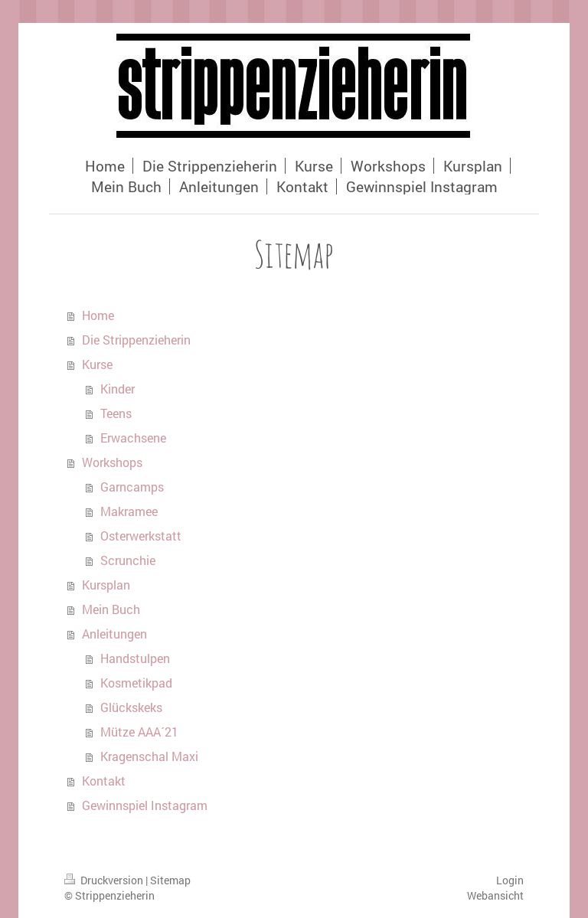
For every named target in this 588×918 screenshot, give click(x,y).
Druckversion (105, 880)
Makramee (129, 511)
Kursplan (106, 585)
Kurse (97, 364)
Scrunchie (128, 560)
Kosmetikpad (136, 683)
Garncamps (132, 487)
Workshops (112, 462)
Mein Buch (111, 609)
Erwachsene (133, 438)
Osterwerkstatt (141, 536)
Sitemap (170, 880)
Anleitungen (114, 634)
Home (98, 315)
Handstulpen (135, 658)
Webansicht (495, 895)
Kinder (118, 389)
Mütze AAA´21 (139, 732)
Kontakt (104, 781)
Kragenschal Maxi (149, 756)
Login (510, 880)
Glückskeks (131, 707)
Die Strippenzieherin (136, 340)
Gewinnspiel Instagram (145, 805)
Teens (116, 413)
